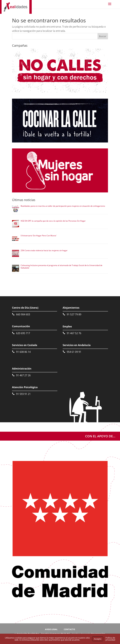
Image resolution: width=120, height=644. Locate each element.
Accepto (98, 639)
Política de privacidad (110, 639)
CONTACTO (69, 629)
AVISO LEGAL (51, 629)
